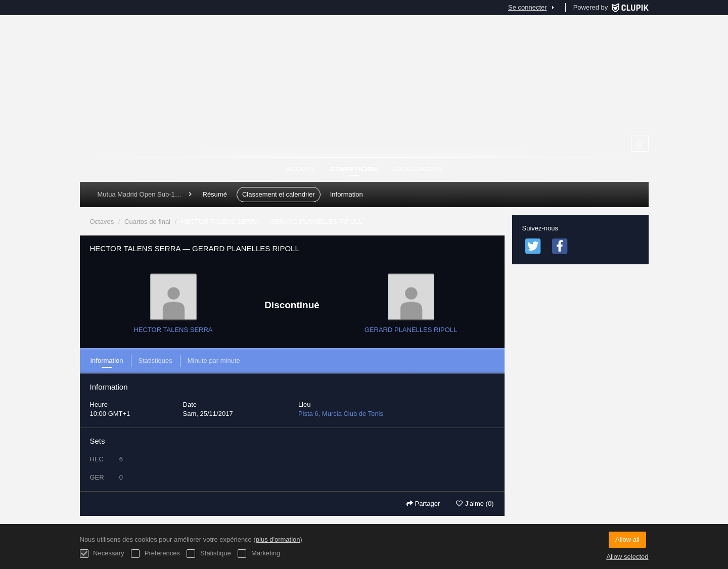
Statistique (209, 554)
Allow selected (627, 557)
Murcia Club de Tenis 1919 (364, 106)
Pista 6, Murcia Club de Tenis (341, 414)
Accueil (301, 169)
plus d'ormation (278, 539)
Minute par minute (214, 361)
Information (347, 194)
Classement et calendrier (279, 194)
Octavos (102, 222)
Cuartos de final (147, 222)
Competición (354, 169)
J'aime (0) (474, 504)
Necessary (102, 554)
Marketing (259, 554)
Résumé (215, 194)
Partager (423, 504)
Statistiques (155, 361)
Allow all (627, 539)
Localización (417, 169)
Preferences (155, 554)
